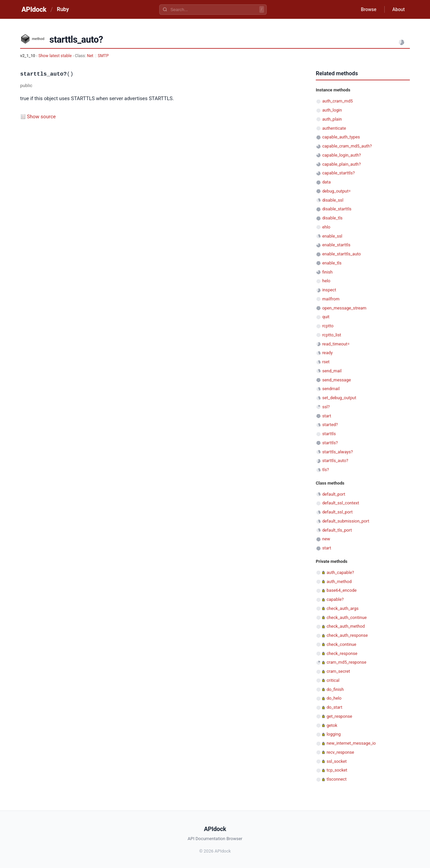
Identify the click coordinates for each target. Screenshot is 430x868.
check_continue (341, 644)
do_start (334, 707)
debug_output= (336, 191)
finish (327, 272)
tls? (326, 470)
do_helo (334, 698)
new (326, 539)
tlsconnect (337, 779)
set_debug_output (339, 398)
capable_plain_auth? (341, 164)
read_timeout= (336, 344)
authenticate (334, 128)
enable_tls (332, 263)
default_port (334, 494)
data (326, 182)
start (327, 416)
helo (326, 281)
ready (327, 353)
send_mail (332, 371)
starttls (329, 434)
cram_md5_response (346, 662)
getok (332, 725)
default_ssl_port (337, 512)
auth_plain (332, 119)
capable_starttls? (338, 173)
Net (90, 56)
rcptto (328, 326)
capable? (335, 599)
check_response (342, 653)
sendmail (331, 389)
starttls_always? (337, 452)
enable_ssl (332, 236)
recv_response (340, 752)
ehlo (326, 227)
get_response (339, 716)
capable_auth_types (341, 137)
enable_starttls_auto (341, 254)
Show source (41, 117)
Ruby (63, 9)
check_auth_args (342, 608)
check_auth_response (347, 635)
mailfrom (331, 299)
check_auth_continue (347, 617)
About (398, 9)
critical (333, 680)
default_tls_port (337, 530)
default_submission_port (346, 521)
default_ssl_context (341, 503)
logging (334, 734)
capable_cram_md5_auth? (347, 146)
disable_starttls (337, 209)
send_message (336, 380)
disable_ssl (333, 200)
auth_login (332, 110)
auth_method (339, 582)
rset (326, 362)
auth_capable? (340, 572)
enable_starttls (336, 245)
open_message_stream (344, 308)
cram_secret (338, 671)
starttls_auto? (335, 461)
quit (326, 317)
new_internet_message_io (351, 743)
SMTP (103, 56)
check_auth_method (346, 626)
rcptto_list (332, 335)
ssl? (326, 407)
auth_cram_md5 (337, 101)
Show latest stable (55, 56)
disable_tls (332, 218)
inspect (329, 290)
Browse (368, 9)
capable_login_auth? (341, 155)
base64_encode (341, 590)
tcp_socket (337, 770)
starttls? (330, 443)
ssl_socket (337, 761)
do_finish (335, 689)
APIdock (34, 9)
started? (330, 425)
